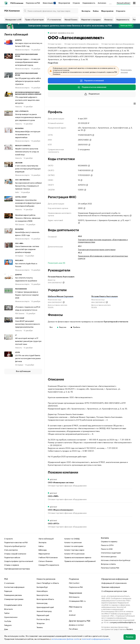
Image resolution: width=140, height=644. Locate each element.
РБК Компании (17, 3)
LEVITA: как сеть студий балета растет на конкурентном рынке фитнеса (28, 358)
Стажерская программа (14, 599)
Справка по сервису (109, 541)
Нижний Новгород (44, 611)
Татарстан (41, 623)
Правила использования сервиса (78, 557)
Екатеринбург (42, 587)
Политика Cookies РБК (110, 568)
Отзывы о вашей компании (15, 553)
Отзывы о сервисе (12, 565)
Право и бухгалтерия (34, 19)
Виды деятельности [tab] (68, 104)
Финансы (108, 19)
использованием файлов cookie (66, 639)
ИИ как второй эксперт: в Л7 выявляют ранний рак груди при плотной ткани (28, 341)
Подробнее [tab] (53, 63)
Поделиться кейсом (12, 557)
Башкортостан (43, 595)
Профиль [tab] (52, 104)
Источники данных (109, 556)
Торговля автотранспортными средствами (97, 249)
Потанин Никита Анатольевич (105, 297)
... (110, 3)
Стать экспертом (11, 550)
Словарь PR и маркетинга (49, 565)
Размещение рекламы (13, 595)
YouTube (8, 621)
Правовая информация (111, 587)
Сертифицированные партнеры (17, 568)
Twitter (7, 613)
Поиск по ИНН (107, 549)
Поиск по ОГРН (107, 545)
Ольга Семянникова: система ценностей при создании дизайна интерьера (27, 249)
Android (72, 615)
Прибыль (75, 327)
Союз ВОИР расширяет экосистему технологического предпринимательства (28, 324)
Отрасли (76, 3)
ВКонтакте (8, 609)
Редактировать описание (126, 71)
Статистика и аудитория (111, 552)
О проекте (121, 11)
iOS (70, 611)
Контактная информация (14, 587)
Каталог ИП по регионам (74, 553)
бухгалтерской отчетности (116, 322)
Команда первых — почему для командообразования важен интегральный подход (28, 62)
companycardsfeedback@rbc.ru (123, 622)
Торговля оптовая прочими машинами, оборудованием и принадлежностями (103, 241)
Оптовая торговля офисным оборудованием (118, 44)
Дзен (6, 629)
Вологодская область (45, 599)
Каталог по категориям (74, 546)
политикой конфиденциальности (96, 639)
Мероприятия (64, 3)
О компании (9, 583)
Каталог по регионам (73, 542)
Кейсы (96, 11)
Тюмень (40, 627)
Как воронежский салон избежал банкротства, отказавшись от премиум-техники (28, 186)
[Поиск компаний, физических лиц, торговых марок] (51, 11)
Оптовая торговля (55, 44)
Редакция (8, 591)
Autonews (102, 3)
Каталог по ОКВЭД (72, 538)
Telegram (8, 625)
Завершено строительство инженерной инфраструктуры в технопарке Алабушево (28, 203)
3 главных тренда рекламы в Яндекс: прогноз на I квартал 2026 (27, 295)
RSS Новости (74, 597)
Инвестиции (49, 3)
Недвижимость (89, 3)
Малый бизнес (71, 19)
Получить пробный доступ (15, 546)
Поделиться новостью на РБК (16, 542)
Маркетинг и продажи (91, 19)
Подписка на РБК (33, 3)
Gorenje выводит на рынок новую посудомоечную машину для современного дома (28, 117)
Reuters (130, 629)
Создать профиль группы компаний (19, 561)
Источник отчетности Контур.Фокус (116, 560)
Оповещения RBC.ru (77, 601)
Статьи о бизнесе (45, 561)
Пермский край (43, 615)
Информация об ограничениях (114, 583)
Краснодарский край (45, 607)
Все (51, 327)
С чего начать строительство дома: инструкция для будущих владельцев (28, 168)
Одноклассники (11, 617)
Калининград (42, 603)
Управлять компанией (92, 81)
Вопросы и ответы (108, 564)
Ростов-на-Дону (43, 619)
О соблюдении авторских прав (114, 591)
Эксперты (86, 11)
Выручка (62, 327)
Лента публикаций (16, 35)
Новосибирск (42, 591)
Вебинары (43, 550)
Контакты (105, 538)
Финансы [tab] (83, 104)
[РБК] (6, 3)
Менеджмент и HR (13, 19)
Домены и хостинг (76, 625)
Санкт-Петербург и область (48, 583)
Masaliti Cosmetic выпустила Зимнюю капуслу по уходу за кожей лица (27, 151)
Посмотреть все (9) (56, 263)
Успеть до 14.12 (126, 25)
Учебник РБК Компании (48, 557)
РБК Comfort (74, 583)
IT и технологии (54, 19)
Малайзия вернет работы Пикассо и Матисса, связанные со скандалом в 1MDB (28, 218)
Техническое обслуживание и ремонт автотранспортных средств (103, 257)
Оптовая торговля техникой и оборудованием (81, 44)
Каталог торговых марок (74, 550)
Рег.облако (73, 629)
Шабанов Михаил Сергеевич (61, 297)
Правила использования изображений (80, 561)
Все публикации (23, 371)
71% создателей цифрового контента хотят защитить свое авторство (27, 100)
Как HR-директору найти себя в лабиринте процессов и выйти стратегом (28, 81)
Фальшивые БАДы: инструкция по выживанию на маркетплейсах (28, 134)
